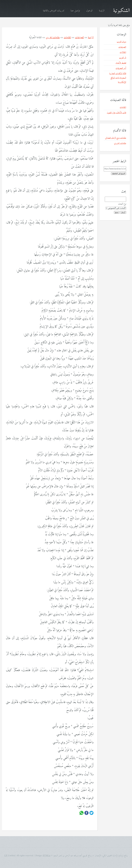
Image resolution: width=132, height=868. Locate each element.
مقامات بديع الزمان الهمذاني (116, 138)
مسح (117, 212)
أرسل (123, 212)
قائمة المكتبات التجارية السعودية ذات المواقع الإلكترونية (118, 78)
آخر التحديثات (121, 68)
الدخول (89, 11)
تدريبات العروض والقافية (53, 11)
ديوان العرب (121, 42)
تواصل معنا (75, 11)
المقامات (67, 38)
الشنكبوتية (122, 11)
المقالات (123, 52)
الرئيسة (102, 11)
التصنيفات (79, 38)
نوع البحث (122, 204)
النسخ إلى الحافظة (119, 174)
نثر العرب (123, 58)
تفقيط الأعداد (121, 63)
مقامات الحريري (53, 38)
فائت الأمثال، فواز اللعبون (116, 113)
